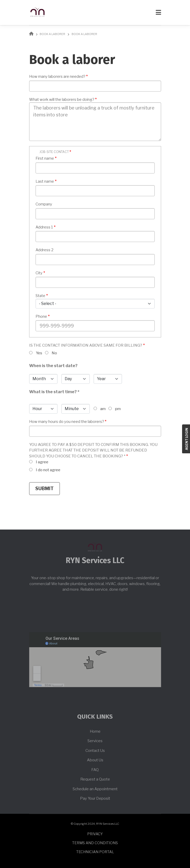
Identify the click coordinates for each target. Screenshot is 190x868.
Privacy (95, 834)
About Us (95, 760)
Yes (39, 353)
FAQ (95, 770)
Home (95, 731)
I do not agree (48, 470)
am (103, 409)
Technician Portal (95, 852)
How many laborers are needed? (57, 76)
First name (45, 158)
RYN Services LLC (95, 561)
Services (95, 741)
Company (44, 204)
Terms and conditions (95, 843)
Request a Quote (95, 779)
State (40, 296)
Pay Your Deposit (95, 798)
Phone (41, 316)
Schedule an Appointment (95, 789)
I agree (42, 462)
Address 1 (44, 227)
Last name (45, 181)
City (39, 273)
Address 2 (44, 250)
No (54, 353)
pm (118, 409)
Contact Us (95, 751)
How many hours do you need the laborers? (66, 422)
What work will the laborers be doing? (62, 100)
